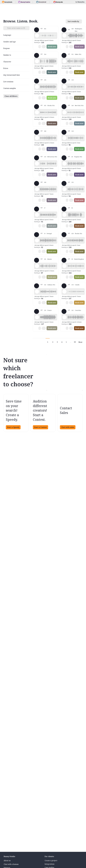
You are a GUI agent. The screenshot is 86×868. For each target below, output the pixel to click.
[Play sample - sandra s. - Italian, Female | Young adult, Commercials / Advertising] (37, 189)
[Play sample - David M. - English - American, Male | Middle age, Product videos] (64, 87)
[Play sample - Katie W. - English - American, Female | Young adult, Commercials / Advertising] (64, 112)
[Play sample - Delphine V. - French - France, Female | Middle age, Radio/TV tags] (37, 317)
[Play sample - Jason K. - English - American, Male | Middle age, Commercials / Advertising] (37, 138)
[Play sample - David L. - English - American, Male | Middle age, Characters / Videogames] (37, 61)
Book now (52, 47)
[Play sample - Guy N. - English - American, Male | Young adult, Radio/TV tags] (64, 61)
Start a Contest (40, 427)
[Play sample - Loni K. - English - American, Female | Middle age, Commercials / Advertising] (64, 36)
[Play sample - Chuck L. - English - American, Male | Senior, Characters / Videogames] (64, 215)
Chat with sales (68, 427)
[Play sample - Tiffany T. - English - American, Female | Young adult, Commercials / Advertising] (37, 112)
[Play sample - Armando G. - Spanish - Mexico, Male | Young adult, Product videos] (37, 266)
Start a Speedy (13, 427)
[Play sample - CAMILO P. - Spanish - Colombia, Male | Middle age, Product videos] (64, 164)
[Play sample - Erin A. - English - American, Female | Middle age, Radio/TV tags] (64, 138)
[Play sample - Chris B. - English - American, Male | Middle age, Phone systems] (64, 189)
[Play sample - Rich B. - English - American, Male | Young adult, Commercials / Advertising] (37, 87)
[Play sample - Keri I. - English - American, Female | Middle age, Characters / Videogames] (64, 292)
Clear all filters (11, 96)
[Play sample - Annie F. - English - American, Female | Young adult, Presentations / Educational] (37, 164)
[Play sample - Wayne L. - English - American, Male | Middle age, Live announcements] (64, 240)
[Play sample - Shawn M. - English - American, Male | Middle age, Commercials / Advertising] (37, 36)
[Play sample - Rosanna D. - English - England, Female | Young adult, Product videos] (64, 266)
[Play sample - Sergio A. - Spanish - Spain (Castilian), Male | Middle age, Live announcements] (37, 215)
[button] (48, 36)
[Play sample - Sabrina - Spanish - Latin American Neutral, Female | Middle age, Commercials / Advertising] (37, 240)
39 (75, 342)
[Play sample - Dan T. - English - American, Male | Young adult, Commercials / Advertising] (64, 317)
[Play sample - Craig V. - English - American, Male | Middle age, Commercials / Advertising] (37, 292)
